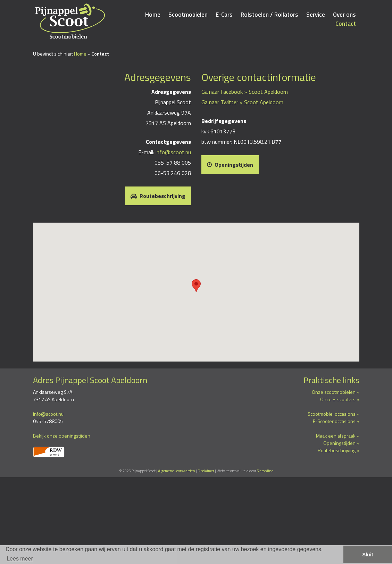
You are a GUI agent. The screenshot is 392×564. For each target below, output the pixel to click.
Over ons (344, 15)
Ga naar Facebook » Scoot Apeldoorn (245, 92)
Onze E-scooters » (340, 399)
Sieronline (265, 471)
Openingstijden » (341, 443)
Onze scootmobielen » (336, 392)
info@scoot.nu (173, 152)
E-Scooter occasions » (336, 421)
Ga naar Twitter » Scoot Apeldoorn (242, 102)
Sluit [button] (368, 555)
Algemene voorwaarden (177, 471)
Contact (346, 24)
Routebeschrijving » (339, 450)
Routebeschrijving (158, 196)
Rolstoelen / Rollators (269, 15)
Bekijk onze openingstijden (62, 436)
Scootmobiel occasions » (333, 414)
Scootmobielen (188, 15)
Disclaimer (206, 471)
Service (316, 15)
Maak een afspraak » (338, 436)
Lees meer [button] (20, 559)
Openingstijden (230, 165)
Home (153, 15)
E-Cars (224, 15)
